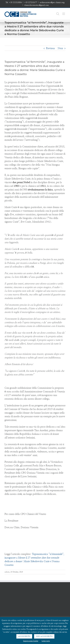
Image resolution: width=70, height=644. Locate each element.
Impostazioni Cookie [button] (31, 641)
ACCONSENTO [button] (24, 636)
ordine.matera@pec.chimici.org (52, 2)
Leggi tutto (46, 641)
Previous (50, 48)
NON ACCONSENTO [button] (44, 636)
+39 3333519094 (15, 2)
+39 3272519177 (31, 2)
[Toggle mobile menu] (64, 14)
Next (60, 48)
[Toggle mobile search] (58, 14)
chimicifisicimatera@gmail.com (36, 5)
